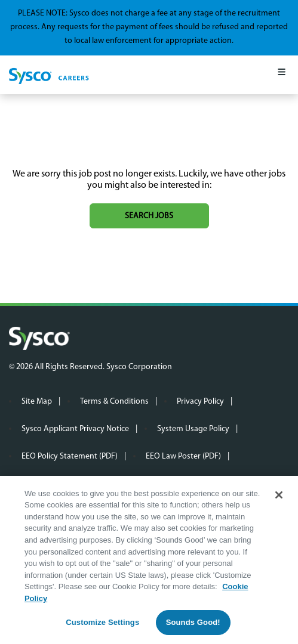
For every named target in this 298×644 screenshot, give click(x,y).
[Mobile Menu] (282, 75)
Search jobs (149, 216)
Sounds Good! (193, 626)
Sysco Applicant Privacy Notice (75, 429)
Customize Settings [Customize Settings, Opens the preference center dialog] (102, 626)
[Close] (279, 499)
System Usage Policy (193, 429)
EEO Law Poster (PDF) (183, 456)
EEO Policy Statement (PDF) (70, 456)
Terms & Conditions (114, 402)
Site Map (37, 402)
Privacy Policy (200, 402)
